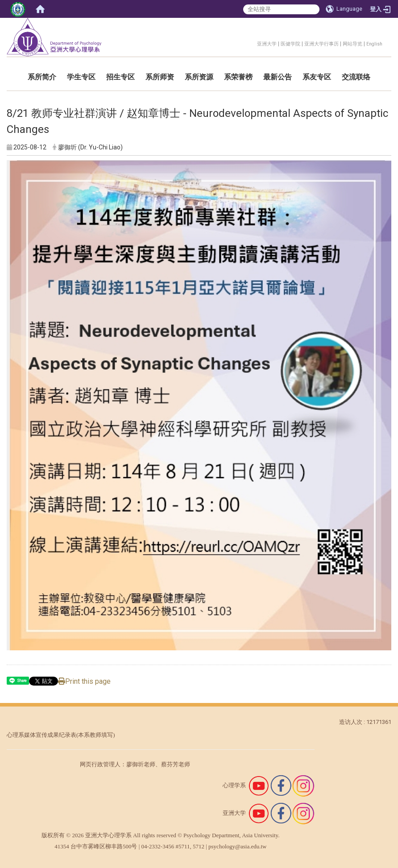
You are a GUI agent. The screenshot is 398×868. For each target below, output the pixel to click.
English (374, 44)
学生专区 (81, 77)
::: (252, 43)
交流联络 (356, 77)
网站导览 (352, 44)
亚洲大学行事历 (321, 44)
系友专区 (317, 77)
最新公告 (278, 77)
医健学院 (290, 44)
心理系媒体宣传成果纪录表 (41, 735)
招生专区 (120, 77)
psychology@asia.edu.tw (237, 846)
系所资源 (199, 77)
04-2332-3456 (158, 846)
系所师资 (160, 77)
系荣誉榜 (238, 77)
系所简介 (42, 77)
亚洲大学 (267, 44)
